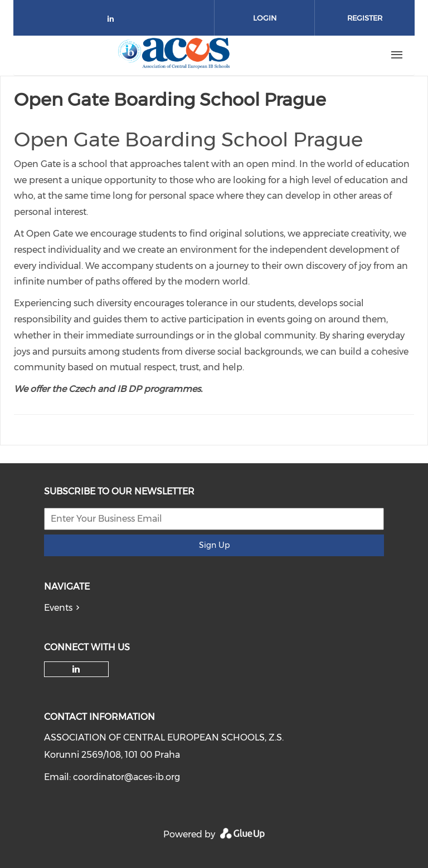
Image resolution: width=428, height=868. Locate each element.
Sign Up (214, 545)
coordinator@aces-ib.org (127, 777)
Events (58, 608)
